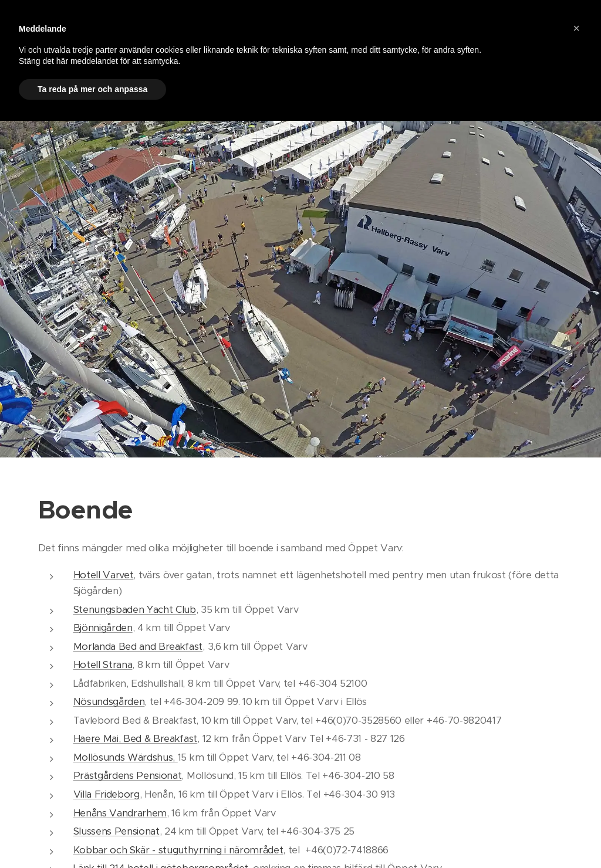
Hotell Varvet (104, 575)
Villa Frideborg (107, 794)
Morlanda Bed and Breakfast (138, 647)
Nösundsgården (109, 702)
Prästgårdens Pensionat (128, 776)
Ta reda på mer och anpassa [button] (92, 89)
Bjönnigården (103, 628)
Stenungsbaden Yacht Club (135, 610)
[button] (576, 28)
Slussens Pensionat (117, 831)
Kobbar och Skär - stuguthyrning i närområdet (178, 850)
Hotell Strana (103, 665)
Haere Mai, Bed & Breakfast (136, 739)
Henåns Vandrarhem (120, 813)
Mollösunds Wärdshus (123, 757)
